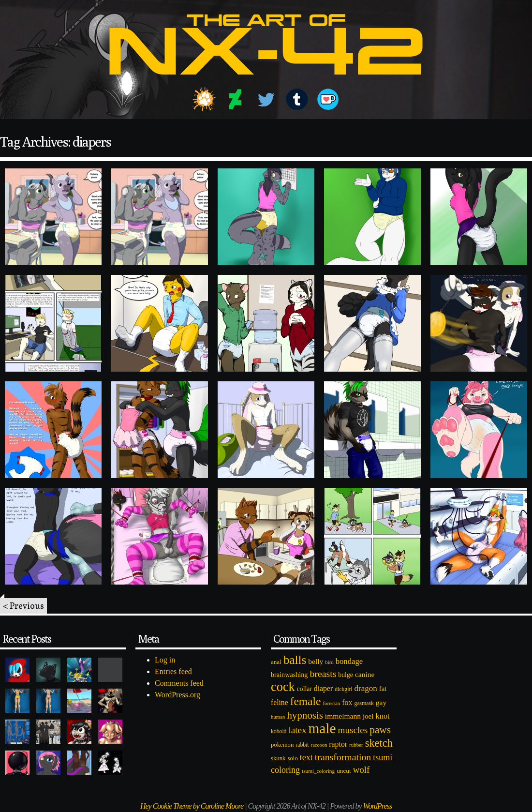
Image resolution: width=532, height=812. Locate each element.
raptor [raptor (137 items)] (338, 744)
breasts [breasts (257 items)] (323, 674)
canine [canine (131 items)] (365, 674)
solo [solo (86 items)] (292, 758)
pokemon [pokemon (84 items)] (282, 745)
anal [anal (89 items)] (276, 662)
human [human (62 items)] (278, 717)
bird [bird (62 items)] (329, 662)
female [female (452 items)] (306, 701)
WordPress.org (177, 695)
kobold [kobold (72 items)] (279, 731)
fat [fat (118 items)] (383, 689)
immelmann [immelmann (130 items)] (343, 716)
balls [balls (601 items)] (295, 660)
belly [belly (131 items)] (316, 661)
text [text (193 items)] (306, 757)
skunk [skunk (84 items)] (278, 758)
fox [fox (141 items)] (347, 702)
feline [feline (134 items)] (280, 702)
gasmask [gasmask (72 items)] (364, 703)
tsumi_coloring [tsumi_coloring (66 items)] (318, 771)
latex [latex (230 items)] (297, 730)
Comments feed (179, 683)
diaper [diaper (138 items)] (323, 688)
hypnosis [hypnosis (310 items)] (305, 715)
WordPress (377, 806)
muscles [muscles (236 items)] (353, 730)
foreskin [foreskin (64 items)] (331, 703)
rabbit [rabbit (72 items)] (302, 745)
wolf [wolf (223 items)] (362, 770)
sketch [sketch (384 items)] (379, 743)
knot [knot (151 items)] (383, 716)
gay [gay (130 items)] (381, 702)
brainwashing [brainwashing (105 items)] (289, 675)
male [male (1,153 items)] (322, 728)
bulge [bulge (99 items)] (346, 675)
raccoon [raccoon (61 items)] (319, 745)
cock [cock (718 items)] (283, 687)
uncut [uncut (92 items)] (344, 771)
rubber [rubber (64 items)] (356, 745)
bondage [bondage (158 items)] (349, 661)
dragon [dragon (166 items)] (366, 688)
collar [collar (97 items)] (304, 689)
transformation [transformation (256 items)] (343, 757)
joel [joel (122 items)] (368, 716)
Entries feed (173, 671)
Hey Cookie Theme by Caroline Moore (192, 806)
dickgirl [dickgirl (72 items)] (343, 689)
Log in (165, 660)
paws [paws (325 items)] (380, 730)
